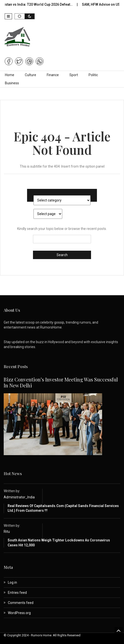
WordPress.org (19, 613)
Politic (93, 75)
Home (10, 75)
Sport (74, 75)
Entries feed (17, 593)
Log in (12, 582)
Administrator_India (19, 497)
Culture (31, 75)
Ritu (7, 532)
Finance (53, 75)
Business (12, 83)
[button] (8, 16)
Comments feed (21, 603)
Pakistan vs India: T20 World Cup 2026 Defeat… (55, 4)
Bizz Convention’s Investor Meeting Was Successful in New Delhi (61, 382)
